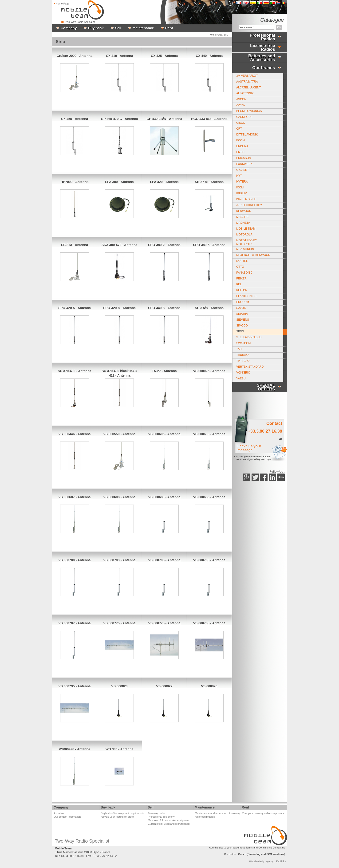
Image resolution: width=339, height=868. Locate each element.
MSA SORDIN (245, 249)
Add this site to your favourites (226, 848)
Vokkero (243, 373)
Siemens (243, 320)
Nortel (242, 261)
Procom (243, 302)
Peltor (242, 290)
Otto (240, 267)
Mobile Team (246, 229)
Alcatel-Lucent (248, 88)
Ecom (240, 140)
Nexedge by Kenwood (253, 255)
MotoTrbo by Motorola (247, 242)
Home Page (216, 35)
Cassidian (244, 117)
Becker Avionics (249, 111)
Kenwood (244, 211)
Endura (242, 146)
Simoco (242, 326)
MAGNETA (243, 223)
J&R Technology (249, 205)
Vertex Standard (250, 367)
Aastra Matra (247, 82)
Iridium (242, 193)
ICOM (240, 187)
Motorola (244, 235)
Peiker (241, 279)
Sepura (242, 314)
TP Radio (243, 361)
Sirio (226, 35)
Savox (241, 308)
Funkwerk (244, 164)
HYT (239, 176)
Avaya (240, 105)
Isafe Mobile (246, 199)
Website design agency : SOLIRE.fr (268, 862)
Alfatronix (245, 93)
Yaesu (241, 378)
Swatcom (243, 343)
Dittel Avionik (247, 135)
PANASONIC (244, 273)
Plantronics (246, 296)
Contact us (279, 848)
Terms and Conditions (258, 848)
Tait (239, 349)
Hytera (242, 182)
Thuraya (243, 355)
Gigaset (242, 170)
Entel (241, 152)
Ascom (241, 99)
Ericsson (244, 158)
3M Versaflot (247, 76)
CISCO (241, 123)
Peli (239, 284)
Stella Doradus (249, 337)
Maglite (242, 217)
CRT (239, 129)
